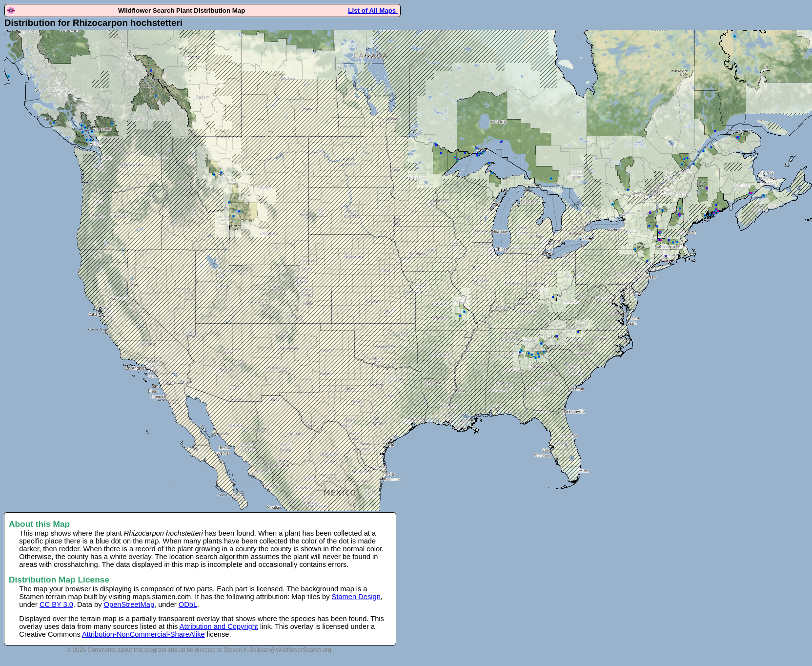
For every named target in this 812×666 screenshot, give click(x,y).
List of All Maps (373, 10)
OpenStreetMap (129, 604)
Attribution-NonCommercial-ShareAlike (143, 634)
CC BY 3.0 (56, 604)
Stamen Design (356, 597)
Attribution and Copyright (219, 626)
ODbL (188, 604)
